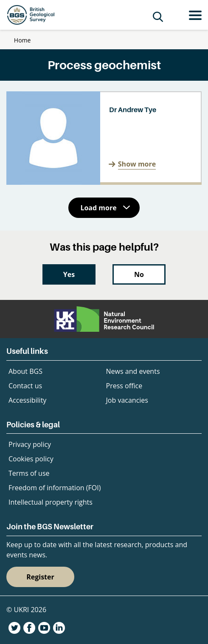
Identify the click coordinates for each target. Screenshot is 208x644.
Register (40, 577)
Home (22, 40)
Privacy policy (30, 444)
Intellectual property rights (51, 502)
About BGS (25, 371)
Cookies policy (31, 459)
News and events (133, 371)
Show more (137, 164)
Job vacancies (127, 400)
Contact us (25, 386)
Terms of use (29, 473)
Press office (124, 386)
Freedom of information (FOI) (55, 488)
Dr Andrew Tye (133, 110)
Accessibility (27, 400)
